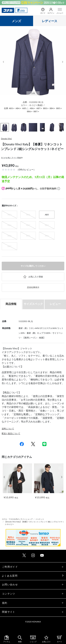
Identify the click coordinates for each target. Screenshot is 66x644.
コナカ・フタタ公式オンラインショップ (17, 519)
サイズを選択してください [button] (33, 266)
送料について (8, 429)
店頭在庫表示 (33, 287)
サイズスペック (33, 304)
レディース (50, 21)
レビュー (55, 304)
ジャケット (40, 519)
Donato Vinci (6, 139)
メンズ (16, 21)
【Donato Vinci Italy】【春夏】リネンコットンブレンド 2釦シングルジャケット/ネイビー (34, 523)
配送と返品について (11, 433)
